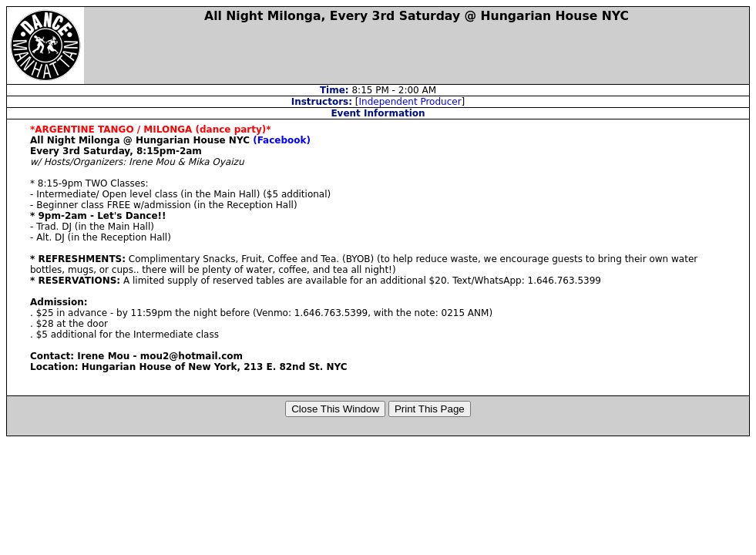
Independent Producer (410, 102)
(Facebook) (282, 140)
